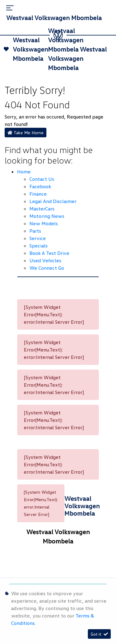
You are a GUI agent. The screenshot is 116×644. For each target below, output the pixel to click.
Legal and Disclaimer (53, 201)
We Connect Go (47, 268)
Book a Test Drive (49, 253)
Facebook (40, 186)
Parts (35, 231)
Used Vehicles (45, 260)
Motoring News (47, 216)
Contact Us (42, 179)
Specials (39, 246)
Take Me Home (26, 133)
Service (38, 238)
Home (24, 172)
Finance (38, 194)
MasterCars (42, 209)
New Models (44, 223)
